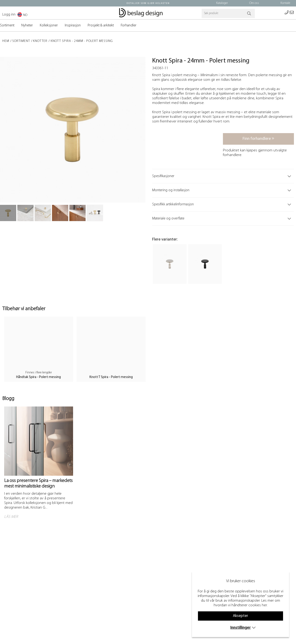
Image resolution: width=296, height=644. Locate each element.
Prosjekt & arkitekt (101, 25)
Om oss (254, 3)
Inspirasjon (73, 25)
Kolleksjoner (49, 25)
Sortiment (7, 25)
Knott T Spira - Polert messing (111, 377)
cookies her (258, 605)
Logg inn (9, 15)
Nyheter (27, 25)
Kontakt (285, 3)
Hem (6, 41)
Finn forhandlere (258, 139)
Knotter (40, 41)
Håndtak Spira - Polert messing (39, 377)
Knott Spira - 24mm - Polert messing (82, 41)
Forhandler (129, 25)
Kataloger (222, 3)
